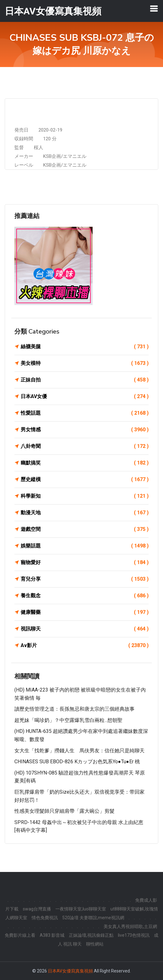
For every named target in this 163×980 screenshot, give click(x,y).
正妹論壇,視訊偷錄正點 (91, 935)
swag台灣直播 (37, 909)
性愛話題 (85, 413)
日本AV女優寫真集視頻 (70, 971)
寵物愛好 (85, 563)
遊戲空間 (85, 529)
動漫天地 (85, 513)
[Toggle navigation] (154, 8)
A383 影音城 (52, 935)
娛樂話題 (85, 546)
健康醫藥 (85, 612)
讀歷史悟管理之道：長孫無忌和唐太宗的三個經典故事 (74, 709)
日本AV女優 (85, 397)
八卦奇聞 (85, 446)
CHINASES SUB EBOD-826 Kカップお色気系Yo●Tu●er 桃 (77, 762)
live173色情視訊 (134, 935)
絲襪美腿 (85, 347)
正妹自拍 (85, 380)
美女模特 (85, 363)
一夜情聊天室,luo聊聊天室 (81, 909)
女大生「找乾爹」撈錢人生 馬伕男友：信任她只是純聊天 (79, 751)
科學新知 (85, 496)
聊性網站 (95, 944)
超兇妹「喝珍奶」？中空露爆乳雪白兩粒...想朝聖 (68, 720)
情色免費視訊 (45, 918)
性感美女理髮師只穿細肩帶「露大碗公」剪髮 (64, 811)
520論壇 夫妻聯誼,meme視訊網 (93, 918)
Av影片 (85, 646)
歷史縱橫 (85, 480)
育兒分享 (85, 579)
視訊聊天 (85, 629)
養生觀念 (85, 596)
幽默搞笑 (85, 463)
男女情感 (85, 430)
